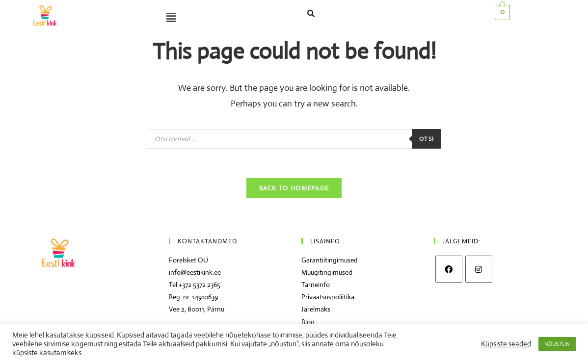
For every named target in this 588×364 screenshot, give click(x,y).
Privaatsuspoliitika (328, 297)
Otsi (427, 139)
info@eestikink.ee (195, 273)
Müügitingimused (327, 273)
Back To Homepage (294, 189)
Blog (308, 322)
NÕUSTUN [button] (557, 344)
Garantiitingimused (330, 260)
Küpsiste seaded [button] (506, 344)
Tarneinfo (316, 285)
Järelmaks (316, 310)
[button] (169, 18)
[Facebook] (449, 270)
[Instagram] (479, 270)
